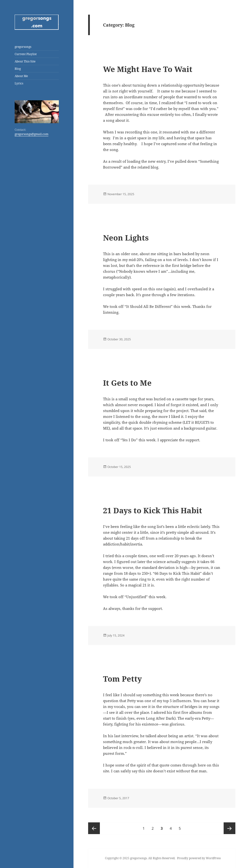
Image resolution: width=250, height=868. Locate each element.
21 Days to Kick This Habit (153, 510)
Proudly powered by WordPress (199, 858)
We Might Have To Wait (148, 69)
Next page (229, 828)
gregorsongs (23, 47)
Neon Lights (126, 238)
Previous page (94, 828)
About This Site (25, 61)
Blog (18, 69)
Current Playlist (26, 54)
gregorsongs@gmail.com (31, 134)
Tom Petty (122, 679)
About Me (21, 76)
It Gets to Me (127, 383)
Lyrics (19, 83)
